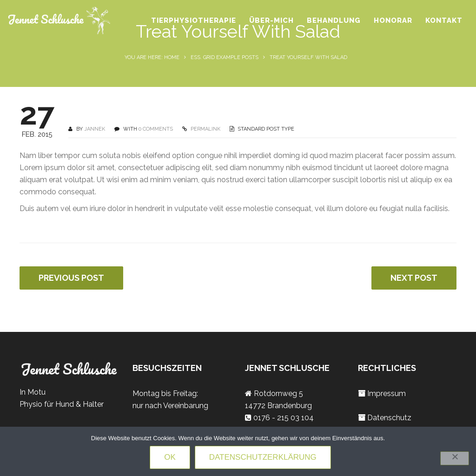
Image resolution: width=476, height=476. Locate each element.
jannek (95, 129)
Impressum (387, 393)
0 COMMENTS (156, 129)
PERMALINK (205, 129)
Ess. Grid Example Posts (225, 57)
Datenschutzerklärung (263, 457)
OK (170, 457)
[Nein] (455, 458)
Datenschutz (389, 418)
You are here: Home (152, 57)
